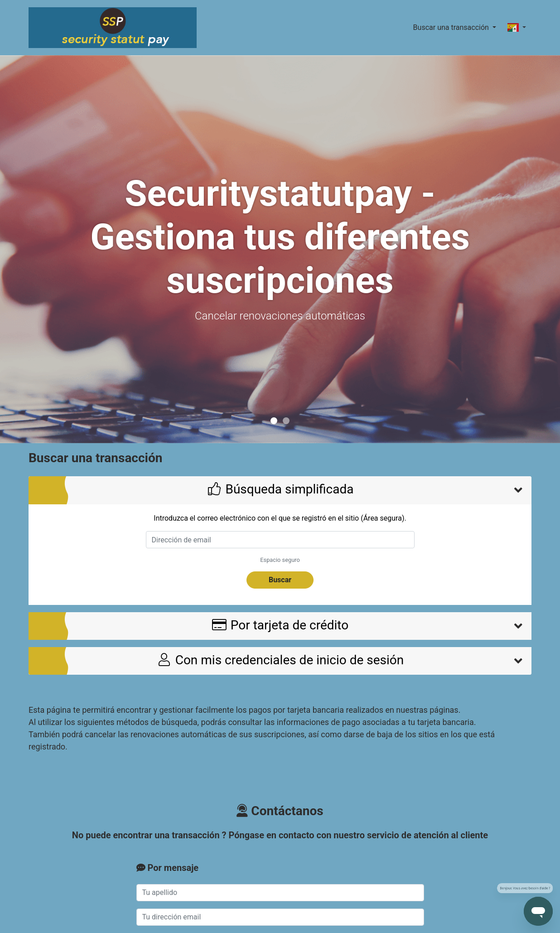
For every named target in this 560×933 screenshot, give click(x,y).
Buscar (280, 580)
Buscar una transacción (452, 27)
